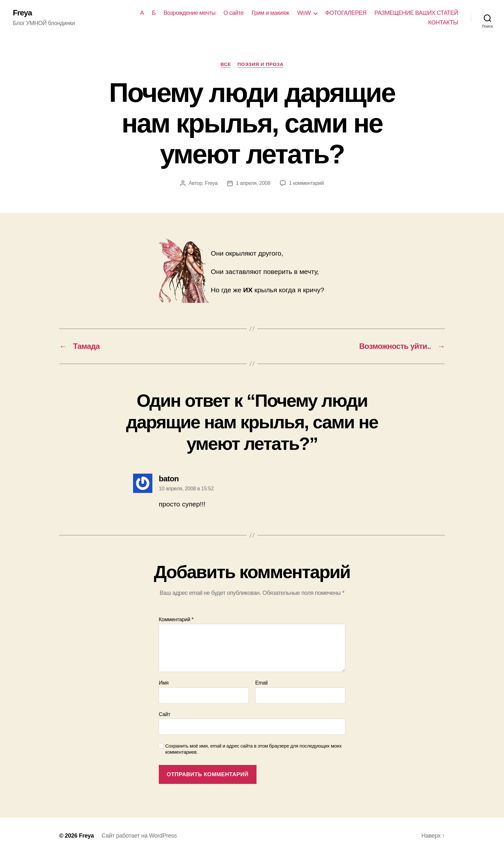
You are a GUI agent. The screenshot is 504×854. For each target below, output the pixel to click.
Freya (22, 13)
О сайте (234, 13)
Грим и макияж (270, 13)
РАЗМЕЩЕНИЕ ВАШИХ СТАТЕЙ (416, 13)
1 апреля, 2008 (253, 183)
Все (226, 64)
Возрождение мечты (189, 13)
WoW (304, 13)
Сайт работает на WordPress (139, 836)
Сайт (165, 714)
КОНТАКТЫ (443, 23)
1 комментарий (306, 183)
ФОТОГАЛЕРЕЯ (346, 13)
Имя (164, 683)
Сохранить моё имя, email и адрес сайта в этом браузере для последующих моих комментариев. (253, 749)
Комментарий (176, 619)
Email (261, 683)
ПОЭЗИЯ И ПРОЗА (261, 64)
